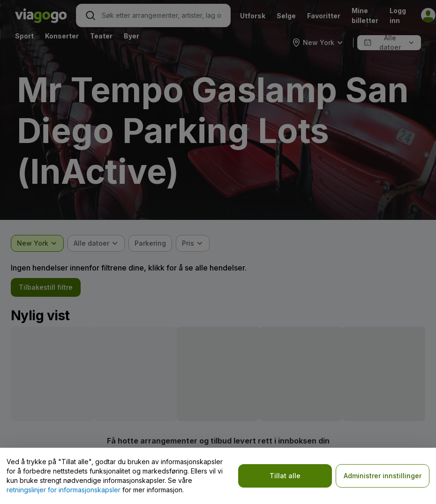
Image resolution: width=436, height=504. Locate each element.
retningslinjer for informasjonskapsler (64, 490)
